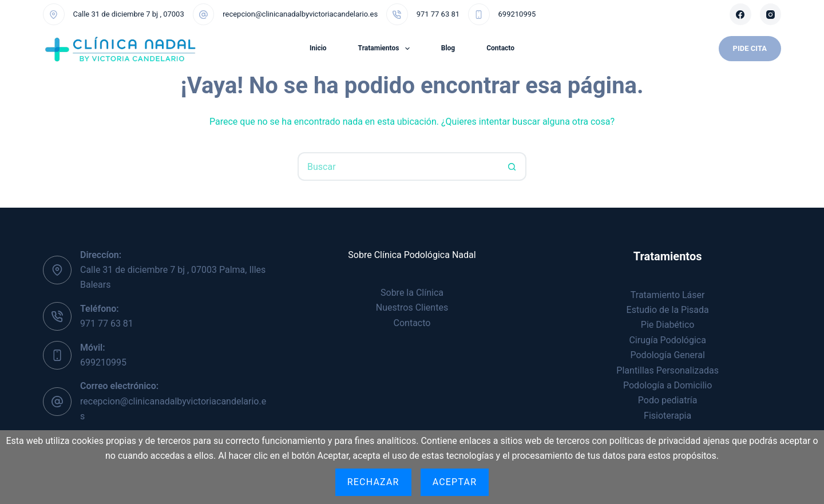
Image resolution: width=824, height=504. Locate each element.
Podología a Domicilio (667, 385)
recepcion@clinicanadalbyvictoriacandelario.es (300, 14)
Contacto (500, 48)
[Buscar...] (398, 166)
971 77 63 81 (438, 14)
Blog (448, 48)
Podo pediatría (668, 400)
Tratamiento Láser (668, 295)
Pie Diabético (668, 325)
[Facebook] (740, 14)
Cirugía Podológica (667, 340)
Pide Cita (750, 48)
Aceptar (455, 482)
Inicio (318, 48)
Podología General (668, 355)
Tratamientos (386, 49)
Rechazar (373, 482)
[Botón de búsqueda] (512, 166)
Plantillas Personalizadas (667, 370)
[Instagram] (771, 14)
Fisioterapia (667, 416)
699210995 (517, 14)
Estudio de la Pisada (668, 310)
